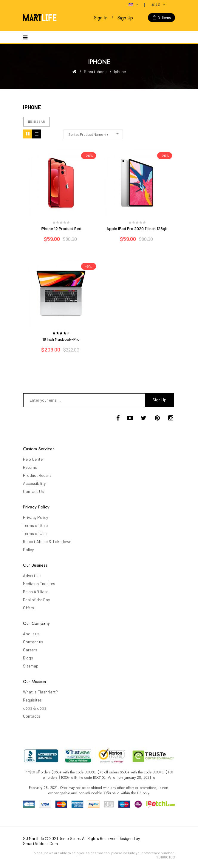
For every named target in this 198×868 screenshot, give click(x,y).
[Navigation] (25, 37)
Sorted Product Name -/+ (88, 134)
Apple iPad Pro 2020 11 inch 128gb (137, 228)
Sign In (101, 18)
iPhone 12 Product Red (61, 228)
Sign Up (125, 18)
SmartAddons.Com (40, 843)
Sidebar (37, 121)
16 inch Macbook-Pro (61, 339)
